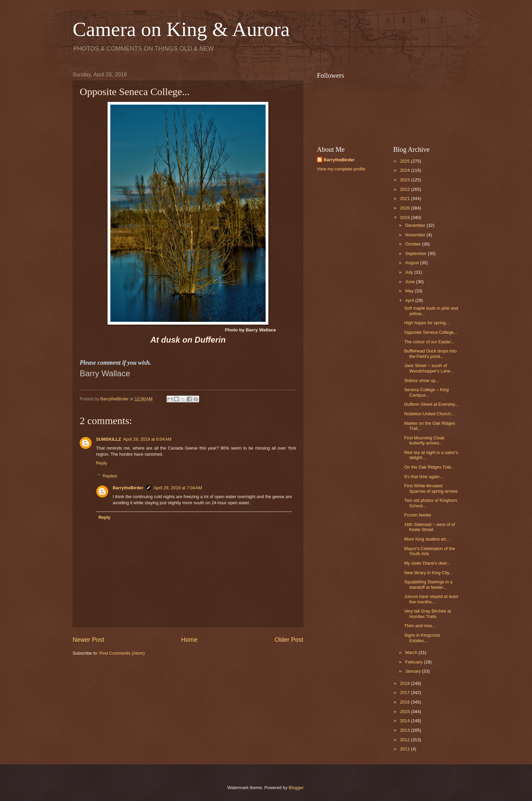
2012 (405, 740)
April (410, 300)
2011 (405, 749)
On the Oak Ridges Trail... (429, 467)
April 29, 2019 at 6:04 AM (147, 439)
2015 (405, 712)
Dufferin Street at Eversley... (431, 404)
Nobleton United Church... (429, 414)
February (414, 662)
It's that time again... (424, 477)
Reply (102, 463)
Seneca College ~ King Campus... (426, 392)
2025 (405, 161)
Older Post (289, 640)
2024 (405, 170)
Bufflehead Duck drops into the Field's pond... (430, 353)
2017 (405, 693)
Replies (110, 476)
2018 (405, 683)
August (413, 263)
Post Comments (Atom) (122, 653)
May (410, 291)
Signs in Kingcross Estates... (422, 638)
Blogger (296, 788)
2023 (405, 180)
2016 (405, 702)
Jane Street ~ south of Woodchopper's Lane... (429, 368)
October (413, 244)
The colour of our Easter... (429, 342)
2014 (405, 721)
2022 (405, 189)
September (416, 253)
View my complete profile (341, 169)
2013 (405, 730)
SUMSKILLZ (109, 439)
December (416, 225)
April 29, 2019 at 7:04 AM (178, 488)
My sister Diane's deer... (427, 563)
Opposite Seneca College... (431, 332)
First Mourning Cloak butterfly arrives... (424, 440)
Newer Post (88, 640)
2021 (405, 198)
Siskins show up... (422, 380)
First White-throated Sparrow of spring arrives (431, 488)
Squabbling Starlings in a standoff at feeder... (428, 584)
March (412, 652)
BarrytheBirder (128, 488)
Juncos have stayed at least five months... (431, 599)
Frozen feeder (418, 515)
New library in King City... (428, 573)
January (413, 671)
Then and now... (420, 626)
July (410, 272)
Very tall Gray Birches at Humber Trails (427, 614)
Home (189, 640)
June (411, 282)
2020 (405, 208)
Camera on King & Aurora (181, 29)
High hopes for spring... (427, 323)
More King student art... (427, 539)
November (416, 235)
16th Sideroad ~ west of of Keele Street (430, 527)
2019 (405, 217)
